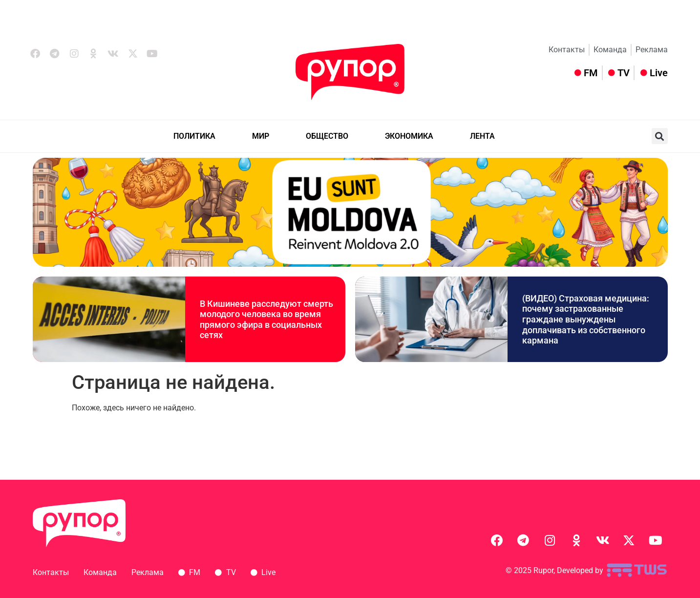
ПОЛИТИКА (194, 136)
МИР (261, 136)
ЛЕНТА (482, 136)
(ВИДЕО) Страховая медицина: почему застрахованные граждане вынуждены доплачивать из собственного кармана (586, 319)
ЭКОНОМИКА (409, 136)
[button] (660, 136)
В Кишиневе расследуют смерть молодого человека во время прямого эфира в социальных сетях (266, 320)
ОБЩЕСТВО (327, 136)
